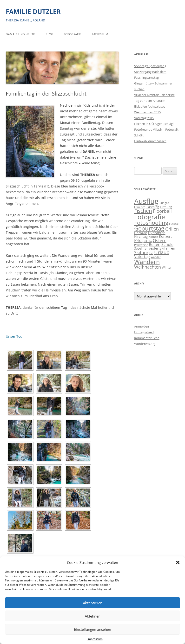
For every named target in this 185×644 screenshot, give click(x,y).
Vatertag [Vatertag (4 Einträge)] (142, 257)
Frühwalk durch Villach (150, 141)
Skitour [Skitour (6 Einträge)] (141, 252)
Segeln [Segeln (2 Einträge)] (139, 248)
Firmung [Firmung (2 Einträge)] (166, 207)
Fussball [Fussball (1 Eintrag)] (174, 224)
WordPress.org (145, 344)
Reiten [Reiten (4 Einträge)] (155, 245)
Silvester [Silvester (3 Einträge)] (152, 248)
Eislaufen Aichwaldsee (150, 106)
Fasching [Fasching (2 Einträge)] (153, 207)
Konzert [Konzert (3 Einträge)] (165, 236)
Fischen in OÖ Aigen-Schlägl (154, 124)
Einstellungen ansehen (92, 629)
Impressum (95, 639)
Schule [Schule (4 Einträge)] (167, 245)
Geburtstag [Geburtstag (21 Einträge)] (149, 228)
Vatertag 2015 (144, 118)
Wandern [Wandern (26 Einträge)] (147, 262)
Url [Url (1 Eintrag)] (151, 253)
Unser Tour (15, 336)
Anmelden (142, 326)
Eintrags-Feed (144, 332)
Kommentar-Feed (147, 338)
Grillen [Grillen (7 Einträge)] (172, 229)
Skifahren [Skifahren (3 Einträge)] (167, 248)
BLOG (49, 34)
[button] (178, 562)
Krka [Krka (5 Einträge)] (138, 241)
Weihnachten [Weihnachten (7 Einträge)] (148, 267)
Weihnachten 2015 (147, 112)
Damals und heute (20, 34)
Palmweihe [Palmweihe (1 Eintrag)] (141, 245)
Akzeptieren (93, 603)
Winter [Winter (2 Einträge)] (167, 267)
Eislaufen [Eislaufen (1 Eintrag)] (140, 207)
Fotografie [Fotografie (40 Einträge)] (150, 217)
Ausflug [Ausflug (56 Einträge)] (146, 201)
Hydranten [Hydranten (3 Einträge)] (157, 233)
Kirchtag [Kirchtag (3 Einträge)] (141, 236)
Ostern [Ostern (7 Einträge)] (160, 240)
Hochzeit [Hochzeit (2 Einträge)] (141, 233)
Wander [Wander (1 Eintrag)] (156, 257)
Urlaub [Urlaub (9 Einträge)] (162, 252)
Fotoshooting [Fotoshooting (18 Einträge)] (151, 223)
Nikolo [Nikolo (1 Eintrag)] (148, 241)
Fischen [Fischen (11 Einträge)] (143, 211)
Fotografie (72, 34)
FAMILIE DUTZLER (33, 12)
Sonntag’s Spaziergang (150, 66)
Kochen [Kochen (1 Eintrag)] (153, 237)
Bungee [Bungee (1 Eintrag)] (164, 203)
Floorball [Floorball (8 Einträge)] (162, 211)
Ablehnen (93, 616)
